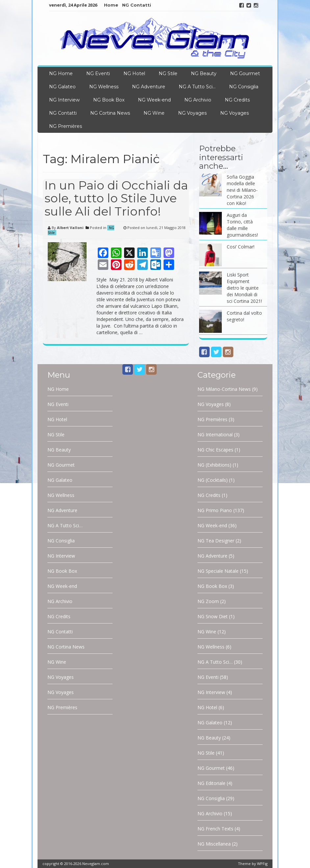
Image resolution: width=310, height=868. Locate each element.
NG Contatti (137, 5)
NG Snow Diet (213, 616)
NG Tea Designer (216, 541)
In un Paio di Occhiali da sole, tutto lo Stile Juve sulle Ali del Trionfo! (116, 198)
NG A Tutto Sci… (197, 87)
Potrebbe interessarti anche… (221, 157)
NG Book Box (109, 100)
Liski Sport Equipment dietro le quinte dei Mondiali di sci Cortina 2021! (244, 288)
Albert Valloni (70, 228)
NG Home (61, 73)
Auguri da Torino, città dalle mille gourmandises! (242, 225)
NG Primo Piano (215, 510)
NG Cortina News (110, 113)
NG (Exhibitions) (214, 465)
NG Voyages (192, 113)
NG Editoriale (211, 783)
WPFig (262, 864)
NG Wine (154, 113)
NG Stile (168, 73)
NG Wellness (104, 87)
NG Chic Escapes (215, 450)
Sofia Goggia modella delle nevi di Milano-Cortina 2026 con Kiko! (242, 190)
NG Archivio (198, 100)
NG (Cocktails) (213, 480)
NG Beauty (204, 73)
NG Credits (237, 100)
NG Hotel (134, 73)
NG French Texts (215, 829)
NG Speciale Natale (218, 571)
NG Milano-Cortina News (224, 389)
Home (111, 5)
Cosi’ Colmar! (241, 247)
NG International (215, 434)
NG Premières (65, 126)
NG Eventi (98, 73)
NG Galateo (62, 87)
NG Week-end (154, 100)
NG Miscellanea (214, 844)
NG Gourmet (245, 73)
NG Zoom (208, 601)
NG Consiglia (244, 87)
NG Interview (64, 100)
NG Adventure (149, 87)
